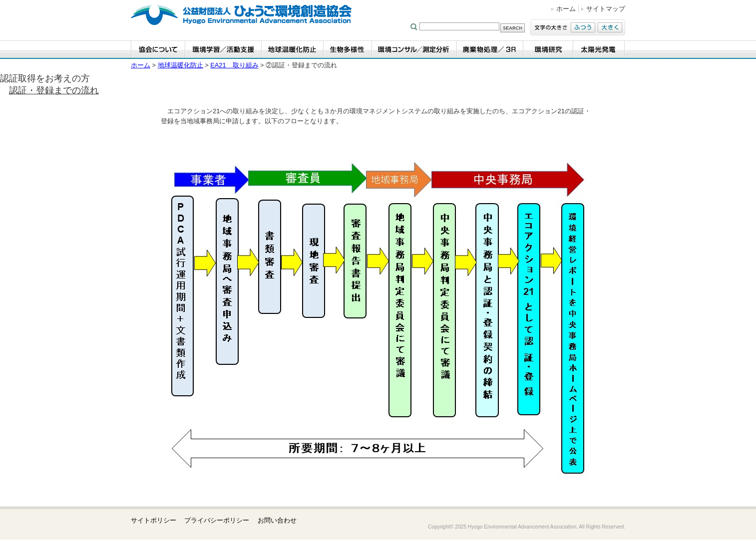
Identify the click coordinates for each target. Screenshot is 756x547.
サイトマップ (606, 9)
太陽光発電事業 (599, 50)
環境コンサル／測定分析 (414, 50)
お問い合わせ (277, 520)
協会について (158, 50)
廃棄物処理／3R (490, 50)
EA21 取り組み (234, 65)
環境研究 (548, 50)
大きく (610, 27)
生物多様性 (348, 50)
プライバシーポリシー (217, 520)
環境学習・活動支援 (223, 50)
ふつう (583, 27)
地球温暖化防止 (293, 50)
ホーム (566, 9)
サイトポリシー (154, 520)
